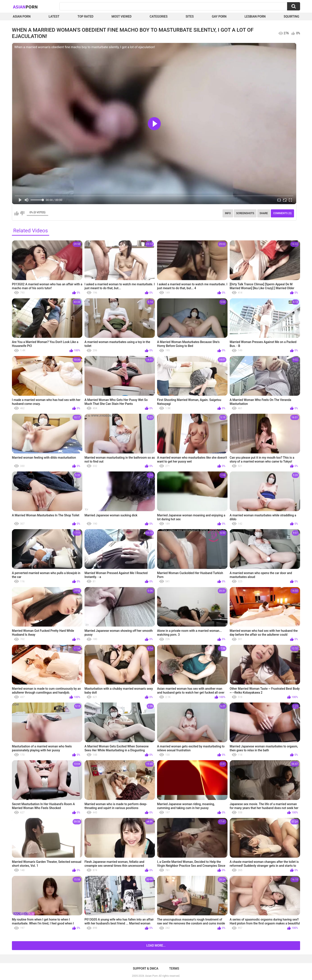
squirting (291, 16)
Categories (159, 16)
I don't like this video (22, 213)
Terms (174, 969)
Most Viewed (122, 16)
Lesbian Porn (255, 16)
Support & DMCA (145, 969)
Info (228, 213)
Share (264, 213)
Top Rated (85, 16)
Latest (54, 16)
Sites (190, 16)
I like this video (17, 213)
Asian (25, 7)
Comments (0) (282, 213)
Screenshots (245, 213)
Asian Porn (22, 16)
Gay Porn (219, 16)
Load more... (156, 946)
